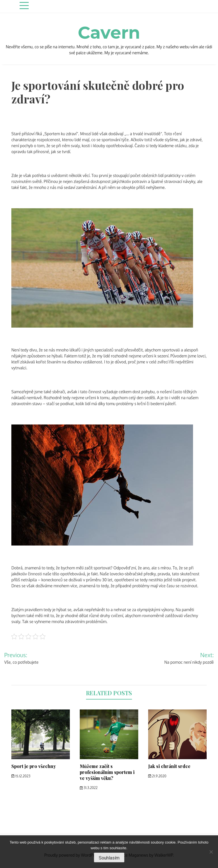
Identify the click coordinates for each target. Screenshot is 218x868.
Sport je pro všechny (34, 766)
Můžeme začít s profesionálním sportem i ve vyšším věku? (107, 772)
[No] (211, 852)
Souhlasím (109, 858)
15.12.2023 (21, 776)
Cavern (109, 33)
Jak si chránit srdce (169, 766)
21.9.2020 (157, 776)
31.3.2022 (89, 788)
